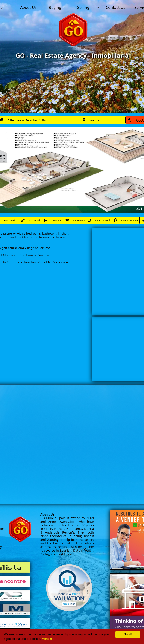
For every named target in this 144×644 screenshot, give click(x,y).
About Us (47, 514)
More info (48, 639)
